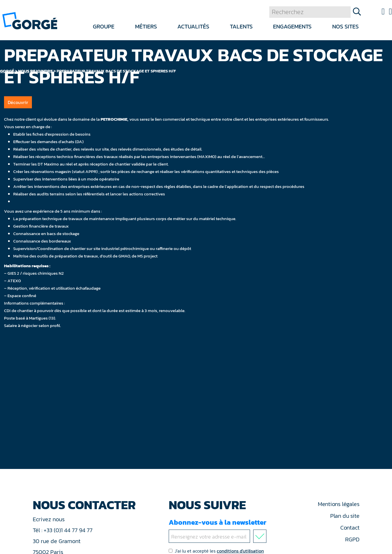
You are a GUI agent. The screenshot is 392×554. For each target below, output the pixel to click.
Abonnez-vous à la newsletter (219, 530)
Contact (350, 528)
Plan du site (345, 516)
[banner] (30, 20)
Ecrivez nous (49, 519)
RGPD (352, 539)
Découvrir (18, 102)
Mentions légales (339, 504)
